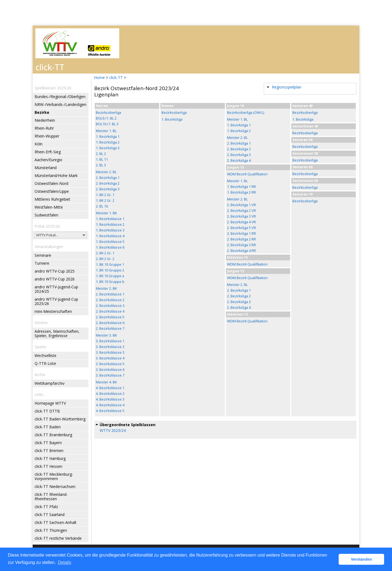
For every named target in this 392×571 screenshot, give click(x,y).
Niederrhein (45, 120)
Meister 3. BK (106, 335)
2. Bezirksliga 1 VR (241, 205)
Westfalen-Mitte (49, 207)
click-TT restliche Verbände (58, 538)
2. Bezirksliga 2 (108, 183)
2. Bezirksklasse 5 (110, 317)
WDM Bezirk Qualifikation (247, 174)
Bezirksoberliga (108, 113)
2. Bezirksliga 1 (108, 178)
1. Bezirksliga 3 (108, 148)
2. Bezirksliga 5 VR (241, 228)
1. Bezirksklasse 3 (110, 230)
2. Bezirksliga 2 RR (241, 239)
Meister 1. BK (106, 213)
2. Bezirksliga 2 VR (241, 211)
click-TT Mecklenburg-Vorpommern (54, 476)
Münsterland (46, 168)
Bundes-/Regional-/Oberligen (60, 97)
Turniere (42, 263)
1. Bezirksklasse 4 (110, 236)
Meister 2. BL (106, 172)
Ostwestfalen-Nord (51, 183)
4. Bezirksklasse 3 (110, 399)
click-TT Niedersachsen (55, 486)
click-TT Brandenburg (53, 435)
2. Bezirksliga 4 (239, 161)
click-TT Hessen (48, 466)
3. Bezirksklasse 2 (110, 347)
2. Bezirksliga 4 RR (241, 251)
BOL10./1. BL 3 (107, 124)
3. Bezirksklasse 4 (110, 358)
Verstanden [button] (362, 559)
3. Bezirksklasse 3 (110, 352)
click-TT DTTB (47, 411)
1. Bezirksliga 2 (108, 142)
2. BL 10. (102, 206)
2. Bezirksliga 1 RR (241, 233)
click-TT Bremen (49, 451)
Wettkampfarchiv (50, 383)
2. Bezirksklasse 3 (110, 306)
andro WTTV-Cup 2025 (55, 271)
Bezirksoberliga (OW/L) (246, 113)
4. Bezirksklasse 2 (110, 394)
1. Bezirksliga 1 (108, 137)
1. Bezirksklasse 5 (110, 242)
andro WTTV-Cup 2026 (55, 279)
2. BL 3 (101, 165)
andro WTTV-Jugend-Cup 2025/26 (56, 301)
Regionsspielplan (287, 87)
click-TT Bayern (48, 443)
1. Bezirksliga (172, 119)
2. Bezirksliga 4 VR (241, 222)
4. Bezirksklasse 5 (110, 411)
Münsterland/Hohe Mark (56, 175)
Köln (39, 144)
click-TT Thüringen (51, 530)
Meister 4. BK (106, 382)
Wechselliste (45, 355)
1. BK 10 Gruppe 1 (110, 265)
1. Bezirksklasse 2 (110, 225)
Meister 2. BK (106, 288)
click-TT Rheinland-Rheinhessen (51, 497)
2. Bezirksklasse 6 (110, 323)
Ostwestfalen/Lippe (52, 191)
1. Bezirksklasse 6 (110, 247)
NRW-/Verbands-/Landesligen (60, 104)
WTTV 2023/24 (113, 430)
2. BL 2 (101, 154)
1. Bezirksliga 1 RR (241, 187)
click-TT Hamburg (50, 458)
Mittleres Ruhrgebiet (52, 199)
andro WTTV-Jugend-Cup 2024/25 (56, 289)
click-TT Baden (48, 427)
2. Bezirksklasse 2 (110, 300)
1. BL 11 (102, 159)
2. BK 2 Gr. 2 (105, 259)
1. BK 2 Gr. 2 (105, 201)
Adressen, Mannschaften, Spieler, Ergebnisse (57, 333)
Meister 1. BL (106, 131)
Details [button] (65, 562)
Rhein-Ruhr (44, 128)
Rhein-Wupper (47, 136)
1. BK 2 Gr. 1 (105, 195)
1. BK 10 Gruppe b (110, 282)
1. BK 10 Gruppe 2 (110, 270)
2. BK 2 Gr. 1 (105, 253)
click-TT (116, 77)
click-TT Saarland (50, 514)
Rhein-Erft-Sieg (48, 152)
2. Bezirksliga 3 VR (241, 216)
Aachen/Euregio (48, 160)
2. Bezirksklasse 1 (110, 294)
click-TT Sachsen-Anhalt (56, 522)
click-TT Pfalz (46, 507)
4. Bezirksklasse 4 (110, 405)
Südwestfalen (46, 215)
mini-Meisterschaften (53, 311)
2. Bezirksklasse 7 (110, 329)
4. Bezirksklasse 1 (110, 388)
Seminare (43, 255)
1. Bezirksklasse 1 (110, 219)
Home (99, 77)
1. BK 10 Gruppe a (110, 276)
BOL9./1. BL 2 (106, 118)
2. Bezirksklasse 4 (110, 311)
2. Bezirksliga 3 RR (241, 245)
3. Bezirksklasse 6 (110, 370)
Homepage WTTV (50, 403)
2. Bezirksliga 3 (108, 189)
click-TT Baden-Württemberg (60, 419)
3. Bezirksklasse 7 (110, 375)
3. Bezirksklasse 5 (110, 364)
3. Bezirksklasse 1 (110, 341)
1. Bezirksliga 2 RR (241, 192)
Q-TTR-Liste (45, 363)
